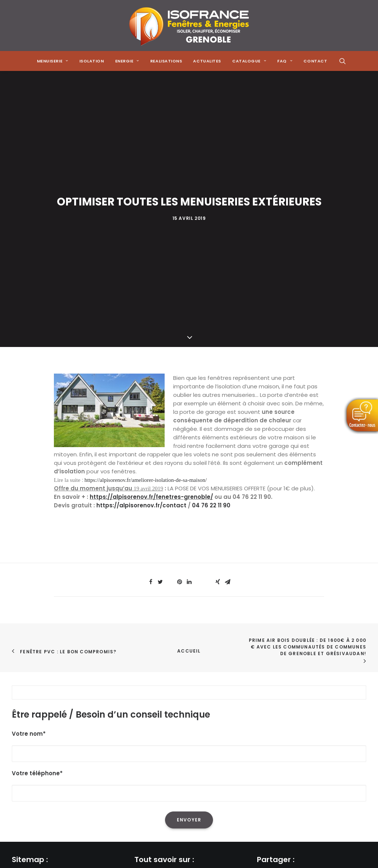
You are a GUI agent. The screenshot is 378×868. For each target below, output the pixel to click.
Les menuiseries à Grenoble (172, 757)
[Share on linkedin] (189, 398)
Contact (24, 776)
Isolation (92, 61)
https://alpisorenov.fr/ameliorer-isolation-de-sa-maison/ (146, 296)
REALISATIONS (166, 61)
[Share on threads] (170, 396)
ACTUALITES (207, 61)
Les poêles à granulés (164, 737)
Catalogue (27, 757)
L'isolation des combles (166, 718)
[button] (343, 61)
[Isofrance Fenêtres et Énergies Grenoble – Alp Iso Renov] (189, 25)
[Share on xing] (218, 398)
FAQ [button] (285, 61)
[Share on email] (227, 398)
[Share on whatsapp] (199, 396)
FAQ (17, 767)
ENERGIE (127, 61)
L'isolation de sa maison (167, 699)
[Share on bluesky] (208, 396)
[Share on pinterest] (179, 398)
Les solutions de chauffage (172, 747)
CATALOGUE (249, 61)
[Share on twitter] (160, 398)
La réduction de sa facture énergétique (189, 708)
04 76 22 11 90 (211, 321)
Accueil (189, 467)
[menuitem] (53, 61)
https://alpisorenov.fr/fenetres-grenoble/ (151, 313)
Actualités (26, 747)
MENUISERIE (53, 61)
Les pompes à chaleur (165, 728)
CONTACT (315, 61)
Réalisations (28, 737)
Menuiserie (26, 708)
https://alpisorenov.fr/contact (141, 321)
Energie (22, 728)
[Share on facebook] (151, 398)
